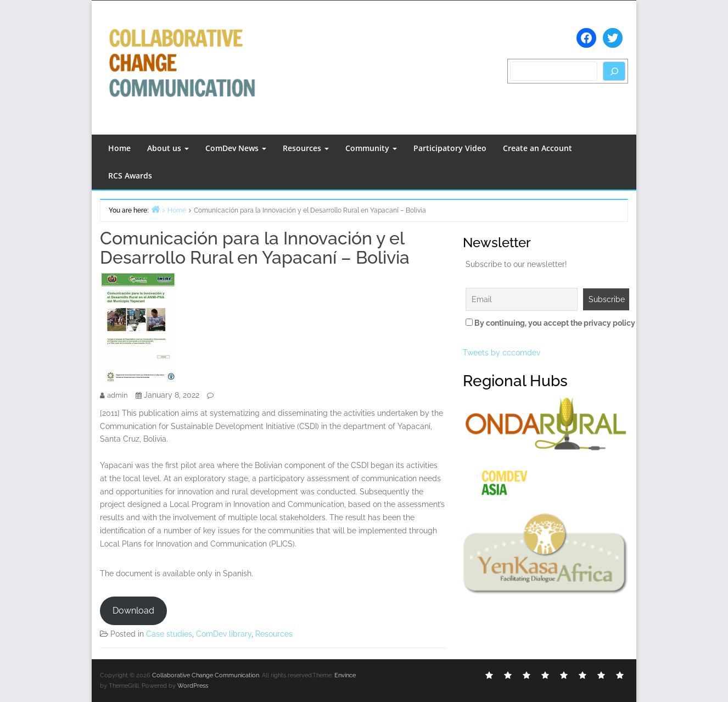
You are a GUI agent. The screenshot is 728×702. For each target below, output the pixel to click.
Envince (345, 675)
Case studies (169, 634)
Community (371, 148)
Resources (306, 148)
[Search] (614, 71)
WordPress (193, 686)
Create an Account (537, 148)
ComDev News (236, 148)
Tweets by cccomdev (502, 353)
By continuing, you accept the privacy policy (545, 323)
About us (168, 148)
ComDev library (224, 634)
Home (119, 148)
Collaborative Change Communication (206, 675)
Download (133, 611)
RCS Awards (130, 176)
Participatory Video (450, 148)
